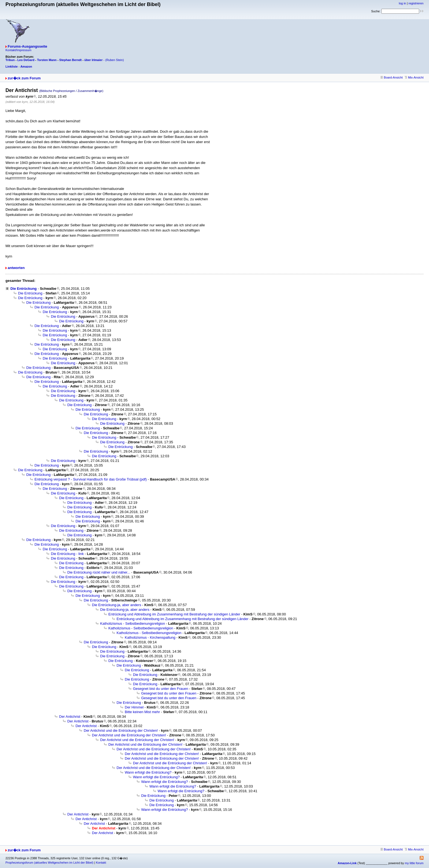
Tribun (10, 60)
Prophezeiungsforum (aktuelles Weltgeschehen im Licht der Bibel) (49, 863)
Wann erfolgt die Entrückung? (148, 772)
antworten (16, 268)
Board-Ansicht (392, 77)
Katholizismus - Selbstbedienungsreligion (133, 623)
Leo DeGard (26, 60)
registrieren (416, 3)
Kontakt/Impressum (18, 50)
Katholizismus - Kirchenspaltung (150, 637)
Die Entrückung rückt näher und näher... (99, 572)
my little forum (414, 863)
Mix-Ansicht (414, 77)
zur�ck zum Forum (24, 78)
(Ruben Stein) (115, 60)
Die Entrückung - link (67, 554)
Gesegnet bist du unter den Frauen (161, 689)
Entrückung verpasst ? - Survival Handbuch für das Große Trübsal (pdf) (91, 479)
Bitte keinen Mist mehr (142, 712)
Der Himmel (134, 707)
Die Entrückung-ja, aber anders (117, 605)
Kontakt (101, 863)
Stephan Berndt (71, 60)
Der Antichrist (70, 717)
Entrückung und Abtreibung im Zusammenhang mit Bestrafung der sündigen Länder (174, 614)
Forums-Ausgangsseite (27, 46)
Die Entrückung (24, 289)
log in (402, 3)
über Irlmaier (93, 60)
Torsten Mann (47, 60)
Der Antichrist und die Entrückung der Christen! (121, 730)
